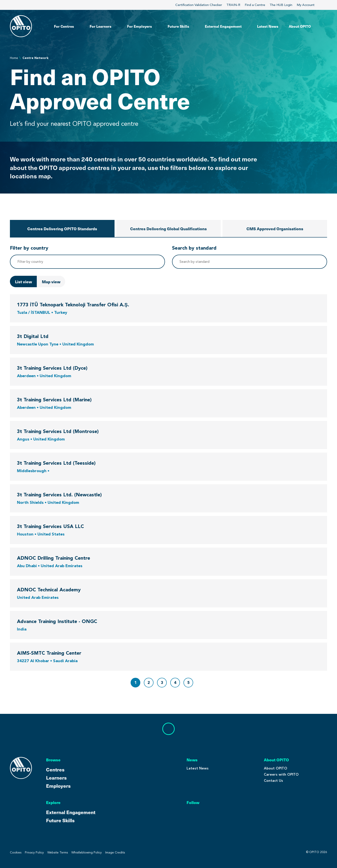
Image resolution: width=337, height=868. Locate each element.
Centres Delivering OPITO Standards (62, 229)
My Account (308, 5)
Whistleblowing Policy (87, 852)
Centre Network (35, 58)
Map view (51, 282)
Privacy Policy (34, 852)
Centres (55, 769)
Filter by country (29, 248)
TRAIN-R (233, 5)
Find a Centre (255, 5)
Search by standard (194, 248)
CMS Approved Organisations (275, 229)
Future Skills (60, 820)
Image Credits (115, 852)
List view (23, 282)
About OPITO (276, 768)
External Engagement (71, 812)
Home (14, 58)
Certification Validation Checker (199, 5)
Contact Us (273, 781)
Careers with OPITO (281, 774)
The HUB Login (281, 5)
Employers (58, 786)
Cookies (16, 852)
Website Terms (58, 852)
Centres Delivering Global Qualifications (168, 229)
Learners (56, 778)
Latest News (198, 768)
